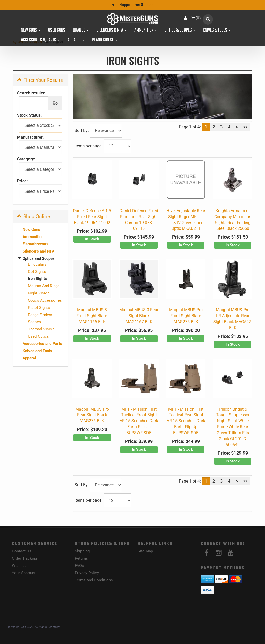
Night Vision (39, 293)
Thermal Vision (41, 329)
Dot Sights (37, 272)
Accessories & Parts (40, 40)
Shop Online (34, 216)
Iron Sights (37, 279)
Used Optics (38, 336)
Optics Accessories (45, 300)
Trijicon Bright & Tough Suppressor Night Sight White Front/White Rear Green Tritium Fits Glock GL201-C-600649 (233, 427)
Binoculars (37, 264)
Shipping (82, 551)
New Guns (31, 31)
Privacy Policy (87, 573)
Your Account (24, 573)
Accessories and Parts (42, 344)
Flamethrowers (36, 244)
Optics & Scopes (180, 31)
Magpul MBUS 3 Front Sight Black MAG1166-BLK (92, 316)
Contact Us (22, 551)
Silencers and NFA (38, 251)
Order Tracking (24, 558)
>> (245, 127)
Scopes (34, 322)
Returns (81, 558)
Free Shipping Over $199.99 (132, 5)
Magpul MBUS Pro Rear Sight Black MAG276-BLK (92, 415)
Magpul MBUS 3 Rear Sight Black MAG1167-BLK (139, 316)
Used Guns (57, 31)
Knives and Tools (37, 351)
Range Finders (40, 315)
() (196, 18)
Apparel (76, 40)
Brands (81, 31)
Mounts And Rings (44, 286)
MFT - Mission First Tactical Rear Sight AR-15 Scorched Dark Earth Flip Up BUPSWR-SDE (186, 421)
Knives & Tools (217, 31)
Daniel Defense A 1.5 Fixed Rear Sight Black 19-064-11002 (92, 217)
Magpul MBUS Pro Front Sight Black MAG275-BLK (186, 316)
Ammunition (146, 31)
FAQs (79, 566)
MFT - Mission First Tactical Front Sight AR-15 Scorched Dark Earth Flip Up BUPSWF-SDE (139, 421)
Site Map (145, 551)
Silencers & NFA (112, 31)
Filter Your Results (40, 80)
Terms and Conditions (94, 580)
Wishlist (19, 566)
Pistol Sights (39, 308)
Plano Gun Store (106, 40)
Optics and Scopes (39, 258)
